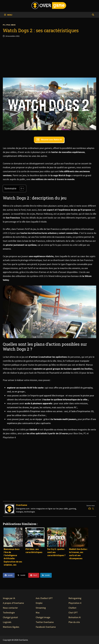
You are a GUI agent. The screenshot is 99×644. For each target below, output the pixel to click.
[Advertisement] (49, 58)
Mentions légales (11, 627)
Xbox (13, 25)
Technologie (9, 613)
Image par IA (9, 598)
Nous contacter (10, 608)
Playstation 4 (75, 603)
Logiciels (7, 622)
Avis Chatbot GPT (44, 598)
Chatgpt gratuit (10, 617)
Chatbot (72, 608)
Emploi (39, 603)
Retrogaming (75, 598)
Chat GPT (73, 613)
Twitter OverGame (45, 622)
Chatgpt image (43, 617)
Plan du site (74, 622)
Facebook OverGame (46, 627)
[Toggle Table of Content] (21, 188)
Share (9, 575)
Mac (38, 613)
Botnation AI (75, 617)
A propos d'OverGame (13, 603)
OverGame (22, 505)
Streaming (41, 608)
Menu (8, 15)
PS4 (8, 25)
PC (4, 25)
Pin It (34, 575)
